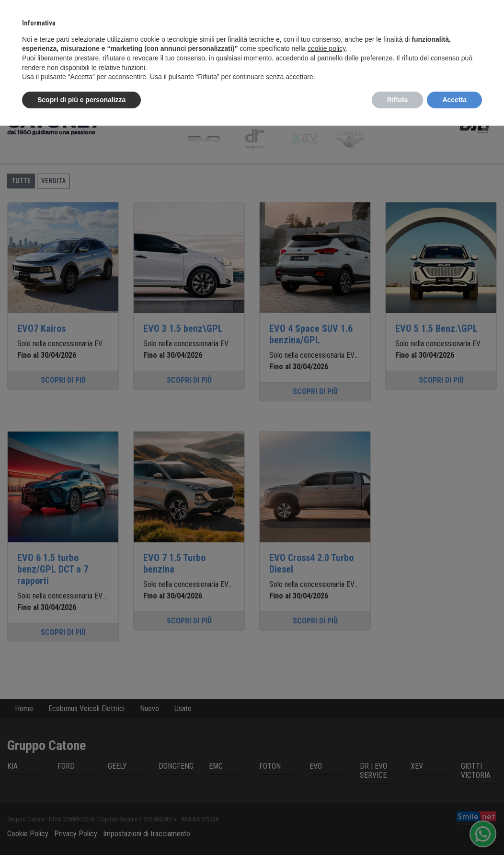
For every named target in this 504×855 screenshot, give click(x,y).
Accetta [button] (454, 100)
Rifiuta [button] (398, 100)
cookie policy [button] (326, 48)
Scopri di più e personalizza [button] (81, 100)
